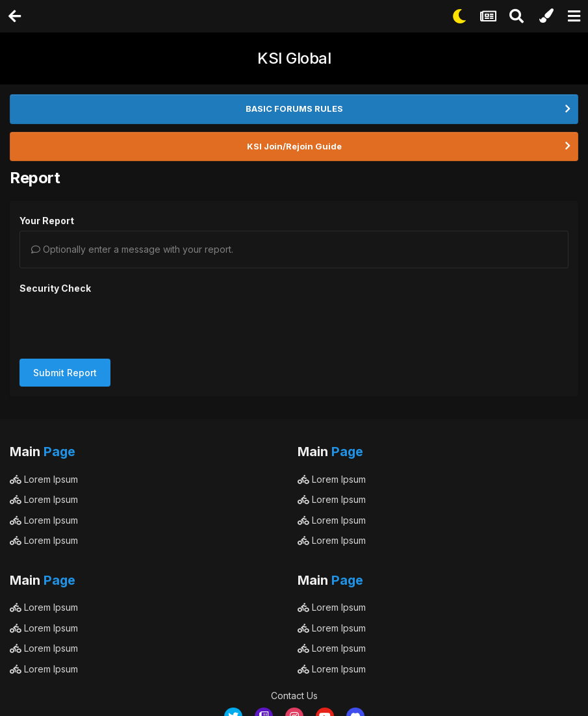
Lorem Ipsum (44, 428)
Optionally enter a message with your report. (132, 249)
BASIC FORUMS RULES (294, 109)
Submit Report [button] (65, 322)
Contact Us (294, 645)
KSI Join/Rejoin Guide (294, 146)
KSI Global (294, 58)
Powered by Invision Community (294, 697)
